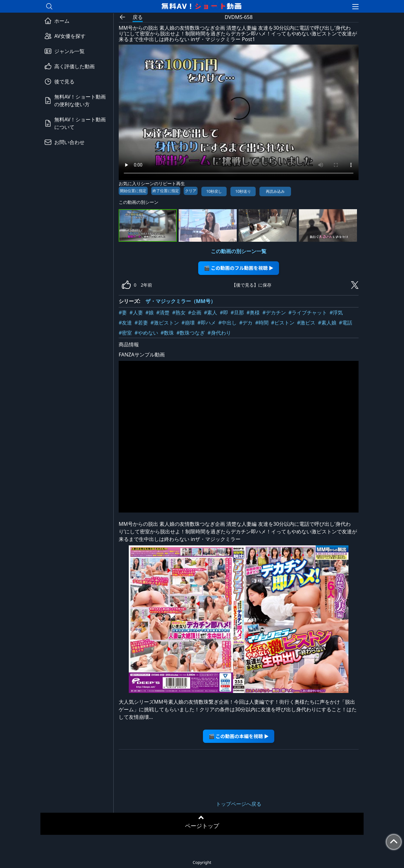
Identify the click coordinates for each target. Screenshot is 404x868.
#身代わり (219, 333)
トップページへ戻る (239, 804)
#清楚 (163, 313)
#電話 (346, 323)
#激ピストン (165, 323)
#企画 (195, 313)
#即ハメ (206, 323)
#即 (224, 313)
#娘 (150, 313)
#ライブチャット (308, 313)
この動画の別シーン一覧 (239, 251)
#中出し (228, 323)
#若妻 (141, 323)
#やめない (146, 333)
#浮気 (336, 313)
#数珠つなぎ (191, 333)
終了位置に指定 (166, 191)
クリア (191, 191)
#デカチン (274, 313)
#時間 (262, 323)
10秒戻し (214, 191)
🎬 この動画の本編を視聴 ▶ (239, 736)
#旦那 (237, 313)
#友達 (125, 323)
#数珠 (167, 333)
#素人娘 (327, 323)
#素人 (211, 313)
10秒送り (243, 191)
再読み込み (275, 191)
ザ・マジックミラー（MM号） (181, 301)
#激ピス (306, 323)
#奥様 (253, 313)
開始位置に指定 (133, 191)
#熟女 (179, 313)
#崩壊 (188, 323)
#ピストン (283, 323)
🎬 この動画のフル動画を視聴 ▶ (239, 268)
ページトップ (202, 826)
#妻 (123, 313)
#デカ (246, 323)
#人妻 (136, 313)
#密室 (125, 333)
